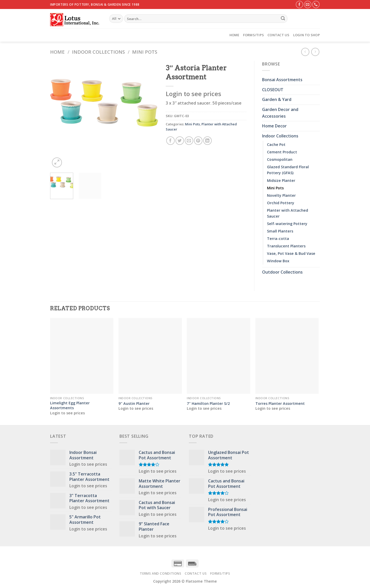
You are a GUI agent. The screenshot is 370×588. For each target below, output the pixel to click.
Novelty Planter (281, 195)
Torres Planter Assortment (280, 404)
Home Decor (274, 126)
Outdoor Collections (282, 272)
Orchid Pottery (281, 203)
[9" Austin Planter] (150, 356)
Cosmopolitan (280, 159)
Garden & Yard (277, 99)
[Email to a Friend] (189, 141)
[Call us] (316, 4)
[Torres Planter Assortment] (287, 356)
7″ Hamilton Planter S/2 (208, 404)
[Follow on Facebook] (299, 4)
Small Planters (280, 231)
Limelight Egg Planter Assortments (70, 405)
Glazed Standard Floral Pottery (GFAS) (288, 170)
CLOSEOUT (273, 90)
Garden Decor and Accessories (280, 113)
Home (234, 35)
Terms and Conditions (160, 573)
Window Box (278, 261)
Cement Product (282, 152)
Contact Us (279, 35)
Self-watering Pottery (287, 224)
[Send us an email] (308, 4)
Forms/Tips (254, 35)
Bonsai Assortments (282, 80)
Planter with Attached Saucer (288, 213)
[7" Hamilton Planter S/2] (219, 356)
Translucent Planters (286, 246)
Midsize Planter (281, 180)
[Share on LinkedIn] (207, 141)
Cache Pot (276, 144)
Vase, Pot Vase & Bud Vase (291, 253)
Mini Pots (145, 52)
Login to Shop (307, 35)
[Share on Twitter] (180, 141)
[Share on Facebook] (170, 141)
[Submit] (283, 19)
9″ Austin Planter (134, 404)
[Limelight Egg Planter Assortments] (82, 356)
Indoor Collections (98, 52)
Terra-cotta (278, 239)
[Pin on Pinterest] (198, 141)
